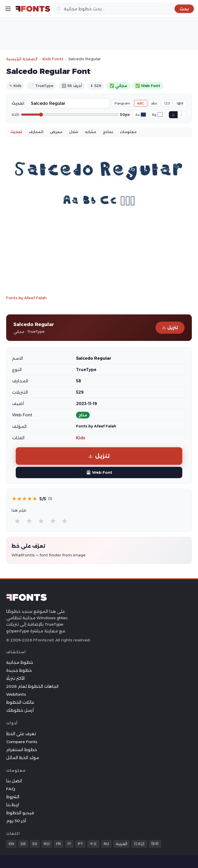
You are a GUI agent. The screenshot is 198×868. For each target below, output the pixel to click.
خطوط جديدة (19, 670)
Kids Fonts (53, 59)
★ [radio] (17, 521)
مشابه (90, 132)
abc (154, 103)
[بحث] (124, 9)
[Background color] (160, 115)
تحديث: (18, 103)
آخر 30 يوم (16, 821)
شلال (74, 132)
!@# (180, 103)
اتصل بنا (14, 781)
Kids (81, 438)
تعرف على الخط (21, 734)
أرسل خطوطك (20, 710)
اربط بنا (13, 805)
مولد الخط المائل (23, 758)
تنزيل (170, 328)
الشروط (13, 797)
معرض (56, 132)
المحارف (36, 132)
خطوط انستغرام (22, 750)
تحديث (16, 132)
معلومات (128, 132)
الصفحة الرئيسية (22, 59)
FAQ (11, 789)
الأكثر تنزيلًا (15, 678)
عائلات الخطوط (20, 702)
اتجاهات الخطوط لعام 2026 (32, 686)
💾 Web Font (99, 472)
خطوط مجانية (20, 662)
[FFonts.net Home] (33, 9)
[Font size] (70, 115)
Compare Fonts (22, 742)
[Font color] (143, 115)
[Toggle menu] (8, 9)
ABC (141, 103)
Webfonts (16, 694)
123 (167, 103)
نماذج (108, 132)
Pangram (122, 103)
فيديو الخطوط (20, 813)
